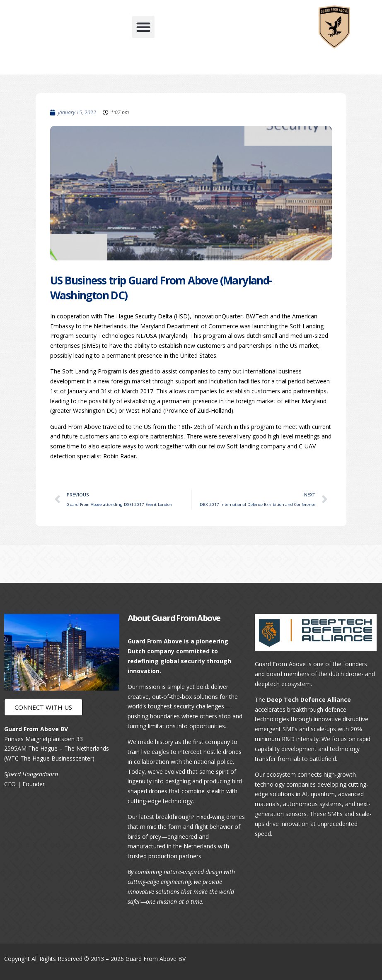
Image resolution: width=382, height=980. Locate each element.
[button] (143, 27)
